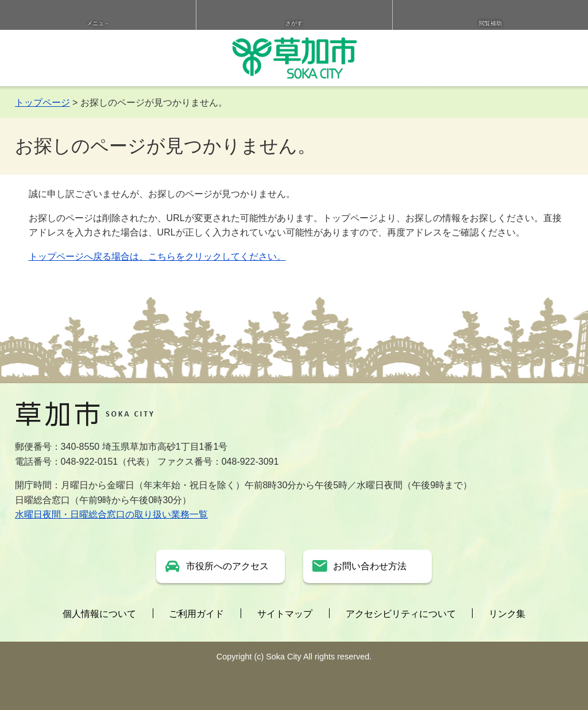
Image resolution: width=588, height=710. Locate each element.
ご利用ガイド (196, 614)
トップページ (42, 103)
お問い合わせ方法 (370, 566)
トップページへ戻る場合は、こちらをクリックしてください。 (157, 256)
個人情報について (99, 614)
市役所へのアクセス (227, 566)
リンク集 (507, 614)
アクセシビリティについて (401, 614)
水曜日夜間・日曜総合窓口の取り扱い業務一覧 (111, 514)
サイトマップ (285, 614)
